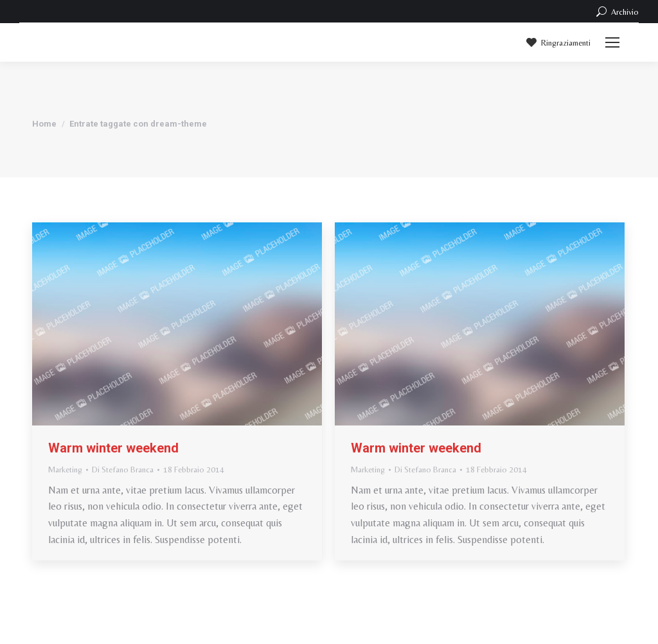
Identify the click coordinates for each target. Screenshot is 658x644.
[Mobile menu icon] (612, 42)
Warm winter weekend (113, 448)
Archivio (617, 12)
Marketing (65, 470)
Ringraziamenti (557, 42)
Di (123, 470)
